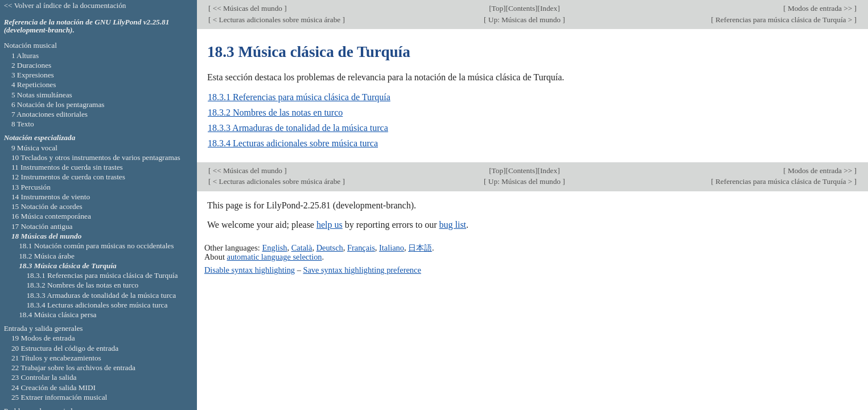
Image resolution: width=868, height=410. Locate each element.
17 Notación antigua (42, 226)
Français (361, 248)
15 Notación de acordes (47, 206)
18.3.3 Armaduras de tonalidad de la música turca (298, 128)
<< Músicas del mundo (247, 8)
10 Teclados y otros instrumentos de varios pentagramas (96, 157)
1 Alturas (25, 56)
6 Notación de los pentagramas (58, 104)
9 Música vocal (34, 148)
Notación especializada (40, 138)
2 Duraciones (31, 65)
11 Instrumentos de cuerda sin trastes (67, 167)
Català (302, 248)
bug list (452, 225)
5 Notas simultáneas (42, 95)
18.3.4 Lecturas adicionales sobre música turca (293, 143)
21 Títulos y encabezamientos (56, 358)
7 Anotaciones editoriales (50, 114)
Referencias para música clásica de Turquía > (784, 20)
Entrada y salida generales (44, 328)
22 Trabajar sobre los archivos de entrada (73, 368)
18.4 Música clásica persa (57, 315)
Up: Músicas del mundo (525, 20)
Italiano (392, 248)
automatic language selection (275, 257)
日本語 (420, 248)
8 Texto (23, 124)
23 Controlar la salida (44, 377)
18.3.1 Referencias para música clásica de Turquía (299, 97)
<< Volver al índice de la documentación (65, 5)
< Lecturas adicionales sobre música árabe (276, 20)
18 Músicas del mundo (46, 236)
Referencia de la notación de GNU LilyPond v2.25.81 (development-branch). (87, 26)
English (274, 248)
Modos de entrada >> (820, 8)
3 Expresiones (33, 75)
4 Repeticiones (34, 85)
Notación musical (30, 45)
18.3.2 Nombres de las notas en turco (275, 112)
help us (330, 225)
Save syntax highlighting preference (362, 270)
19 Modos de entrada (43, 338)
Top (497, 8)
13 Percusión (31, 187)
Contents (522, 8)
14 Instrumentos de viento (51, 197)
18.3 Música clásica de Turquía (68, 266)
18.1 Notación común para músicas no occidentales (96, 246)
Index (549, 8)
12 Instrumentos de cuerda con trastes (68, 177)
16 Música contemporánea (51, 216)
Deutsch (330, 248)
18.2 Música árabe (47, 256)
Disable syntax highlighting (250, 270)
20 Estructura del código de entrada (65, 348)
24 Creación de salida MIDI (54, 388)
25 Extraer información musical (59, 397)
